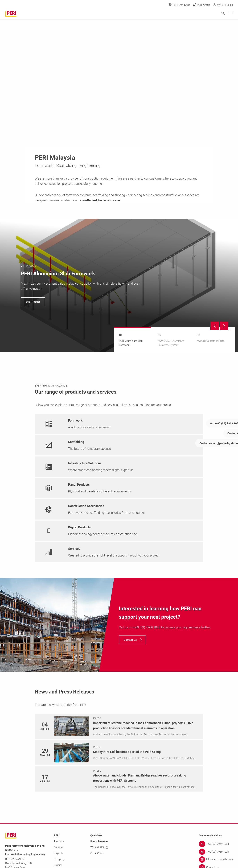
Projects (59, 853)
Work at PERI (99, 847)
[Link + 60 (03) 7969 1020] (216, 852)
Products (59, 841)
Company (59, 859)
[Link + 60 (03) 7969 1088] (216, 844)
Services (59, 847)
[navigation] (119, 286)
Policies (58, 865)
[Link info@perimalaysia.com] (216, 859)
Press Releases (99, 841)
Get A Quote (97, 853)
